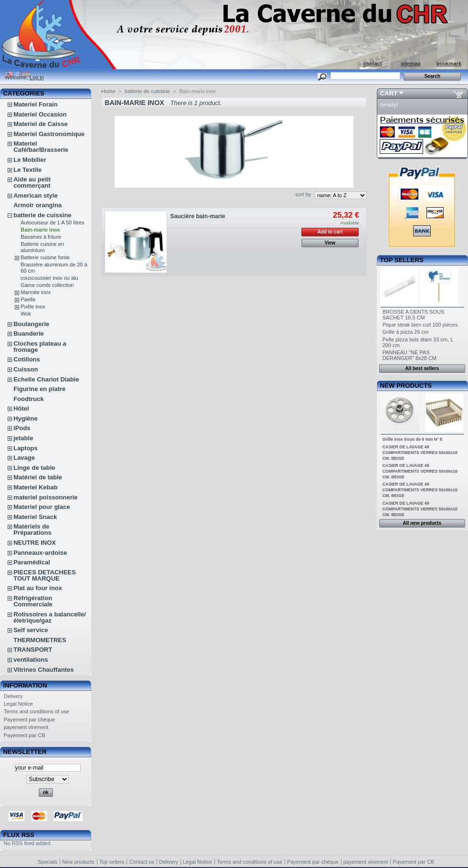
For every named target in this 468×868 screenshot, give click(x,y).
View (330, 243)
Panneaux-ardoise (40, 553)
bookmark (449, 64)
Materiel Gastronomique (49, 134)
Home (108, 91)
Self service (31, 630)
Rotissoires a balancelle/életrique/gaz (50, 617)
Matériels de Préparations (32, 529)
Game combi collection (47, 285)
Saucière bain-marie (198, 216)
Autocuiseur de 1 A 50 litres (52, 222)
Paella (28, 299)
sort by (303, 194)
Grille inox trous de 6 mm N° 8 (412, 439)
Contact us (142, 862)
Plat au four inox (38, 588)
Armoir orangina (37, 205)
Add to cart (330, 232)
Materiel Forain (35, 104)
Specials (48, 862)
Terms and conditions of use (37, 711)
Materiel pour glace (42, 507)
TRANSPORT (33, 650)
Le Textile (27, 170)
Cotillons (27, 359)
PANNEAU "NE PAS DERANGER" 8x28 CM (409, 355)
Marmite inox (36, 292)
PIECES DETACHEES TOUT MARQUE (45, 575)
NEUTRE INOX (35, 543)
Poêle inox (33, 307)
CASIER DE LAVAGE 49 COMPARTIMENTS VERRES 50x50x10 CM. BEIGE (420, 453)
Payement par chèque (30, 720)
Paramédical (32, 562)
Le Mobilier (30, 160)
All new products (422, 523)
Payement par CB (25, 735)
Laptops (26, 448)
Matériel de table (38, 477)
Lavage (24, 458)
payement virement (26, 727)
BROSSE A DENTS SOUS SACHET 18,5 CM (414, 315)
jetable (23, 438)
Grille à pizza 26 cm (406, 332)
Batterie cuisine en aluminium (42, 247)
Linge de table (34, 468)
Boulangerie (31, 324)
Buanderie (29, 333)
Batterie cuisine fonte (45, 257)
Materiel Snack (35, 517)
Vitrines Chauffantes (43, 670)
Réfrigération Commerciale (33, 601)
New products (406, 386)
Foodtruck (29, 399)
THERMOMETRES (40, 640)
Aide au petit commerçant (32, 182)
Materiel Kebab (35, 487)
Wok (26, 314)
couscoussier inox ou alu (49, 278)
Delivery (13, 696)
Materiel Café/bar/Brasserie (41, 147)
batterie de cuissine (42, 215)
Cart (389, 93)
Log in (37, 77)
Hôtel (21, 408)
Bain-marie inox (40, 230)
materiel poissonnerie (45, 497)
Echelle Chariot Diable (46, 379)
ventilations (31, 660)
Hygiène (26, 418)
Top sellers (402, 260)
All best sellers (422, 368)
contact (372, 64)
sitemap (411, 64)
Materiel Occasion (40, 114)
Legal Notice (18, 704)
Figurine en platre (39, 389)
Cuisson (26, 369)
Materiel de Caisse (40, 124)
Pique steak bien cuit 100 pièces (420, 325)
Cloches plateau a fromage (40, 347)
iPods (22, 428)
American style (36, 196)
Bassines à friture (41, 237)
